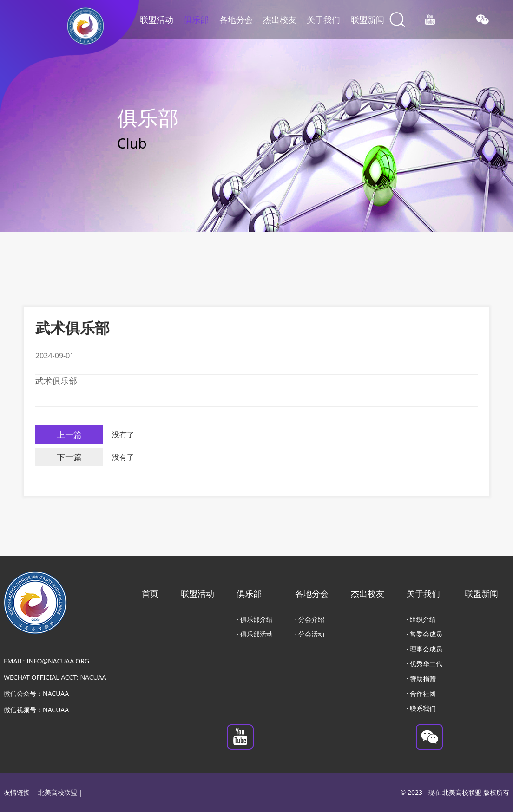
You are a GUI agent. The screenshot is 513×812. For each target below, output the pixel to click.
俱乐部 (196, 19)
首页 (150, 593)
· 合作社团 (421, 693)
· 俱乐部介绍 (254, 619)
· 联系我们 (421, 708)
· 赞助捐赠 (421, 679)
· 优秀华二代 (424, 664)
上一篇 (69, 435)
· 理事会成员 (424, 649)
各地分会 (236, 19)
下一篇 (69, 457)
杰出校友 (280, 19)
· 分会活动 (310, 634)
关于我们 (323, 19)
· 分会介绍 (310, 619)
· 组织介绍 (421, 619)
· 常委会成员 (424, 634)
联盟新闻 (368, 19)
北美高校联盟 (58, 792)
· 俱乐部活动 (254, 634)
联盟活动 (157, 19)
